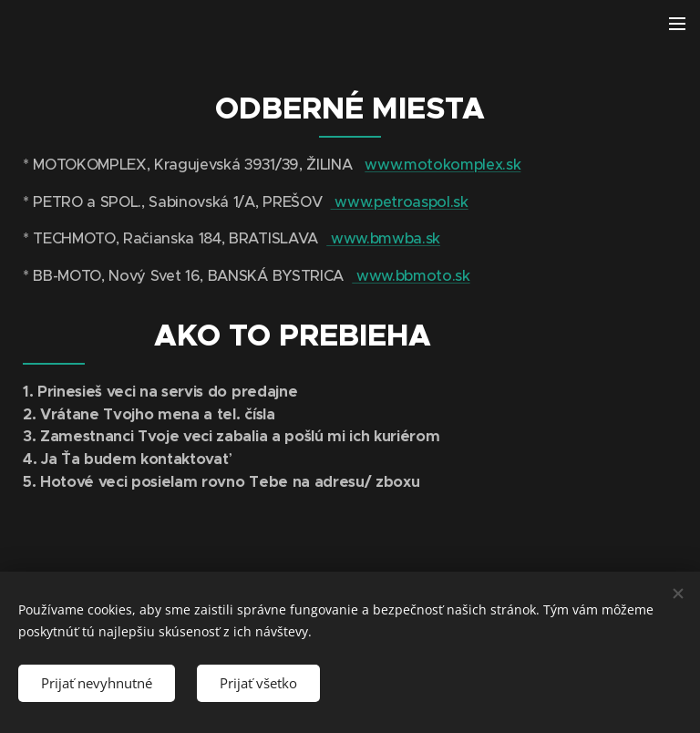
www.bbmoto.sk (411, 275)
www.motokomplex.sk (443, 165)
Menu (677, 24)
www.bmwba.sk (383, 238)
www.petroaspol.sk (400, 201)
